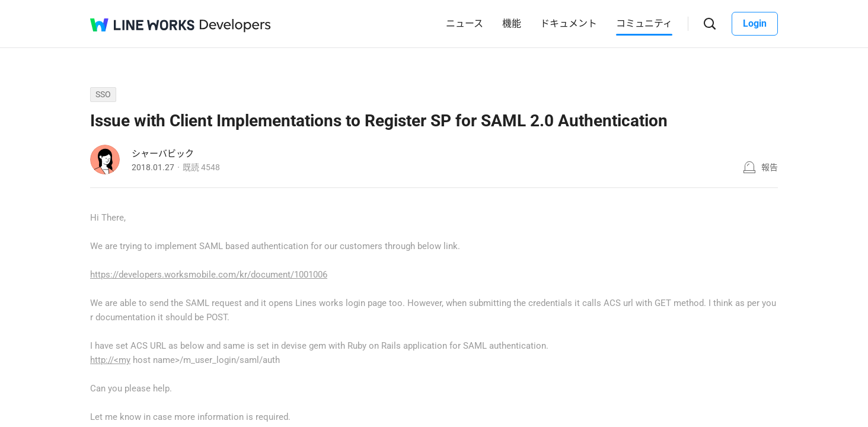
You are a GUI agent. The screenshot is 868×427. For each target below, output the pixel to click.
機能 (512, 23)
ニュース (465, 23)
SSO (103, 94)
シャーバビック (163, 154)
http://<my (110, 360)
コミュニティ (644, 23)
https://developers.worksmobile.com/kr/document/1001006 (209, 275)
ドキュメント (569, 23)
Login (755, 23)
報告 (770, 167)
